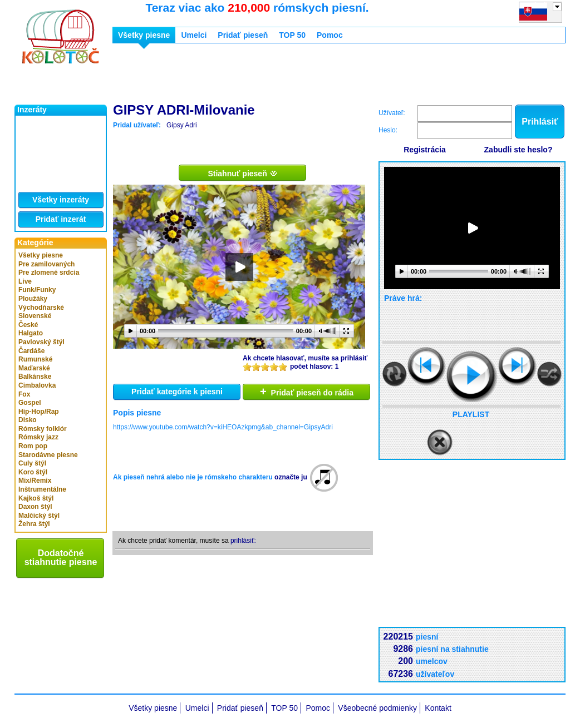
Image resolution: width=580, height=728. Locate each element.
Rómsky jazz (38, 437)
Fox (24, 394)
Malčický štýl (39, 516)
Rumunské (35, 359)
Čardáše (31, 351)
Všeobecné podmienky (377, 708)
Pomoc (330, 35)
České (28, 325)
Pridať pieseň (243, 35)
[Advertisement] (315, 77)
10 (283, 367)
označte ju (291, 477)
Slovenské (35, 316)
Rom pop (33, 446)
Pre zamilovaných (46, 264)
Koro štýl (33, 472)
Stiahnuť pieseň (242, 173)
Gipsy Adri (182, 125)
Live (25, 281)
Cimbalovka (37, 385)
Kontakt (438, 708)
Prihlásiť (540, 122)
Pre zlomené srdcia (49, 273)
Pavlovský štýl (41, 342)
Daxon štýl (35, 507)
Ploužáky (33, 299)
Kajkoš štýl (36, 498)
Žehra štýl (34, 524)
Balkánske (35, 377)
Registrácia (424, 150)
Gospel (30, 403)
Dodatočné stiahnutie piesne (61, 558)
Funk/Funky (37, 290)
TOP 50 (292, 35)
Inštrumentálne (42, 489)
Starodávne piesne (48, 455)
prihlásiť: (243, 541)
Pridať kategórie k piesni (177, 392)
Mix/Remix (35, 481)
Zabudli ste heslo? (518, 150)
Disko (28, 420)
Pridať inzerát (61, 219)
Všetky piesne (41, 255)
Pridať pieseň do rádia (307, 392)
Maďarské (34, 368)
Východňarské (41, 308)
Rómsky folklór (43, 429)
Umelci (194, 35)
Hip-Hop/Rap (39, 412)
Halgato (31, 333)
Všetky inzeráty (61, 200)
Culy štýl (32, 463)
